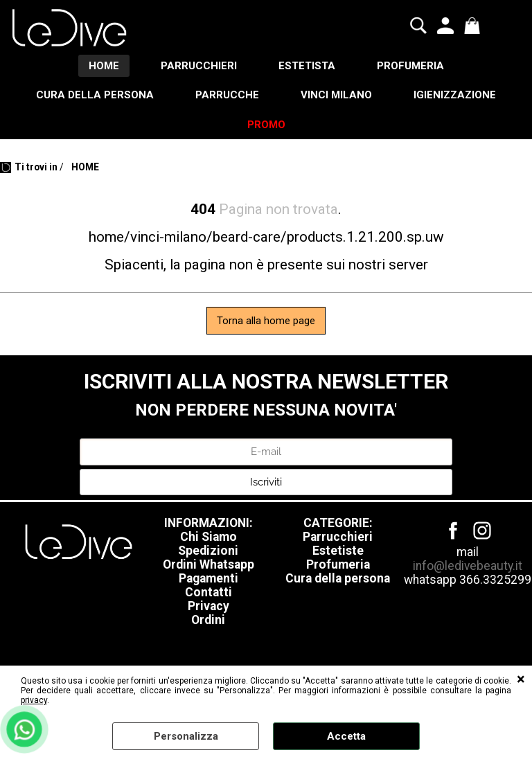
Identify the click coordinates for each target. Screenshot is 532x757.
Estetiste (338, 551)
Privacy (209, 606)
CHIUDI (521, 679)
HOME (104, 66)
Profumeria (338, 564)
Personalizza (186, 736)
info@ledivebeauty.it (468, 566)
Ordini (208, 620)
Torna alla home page (266, 321)
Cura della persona (338, 578)
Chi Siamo (209, 537)
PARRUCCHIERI (199, 66)
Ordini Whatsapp (209, 564)
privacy (34, 700)
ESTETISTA (307, 66)
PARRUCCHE (227, 95)
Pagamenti (209, 578)
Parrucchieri (338, 537)
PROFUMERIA (410, 66)
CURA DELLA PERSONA (95, 95)
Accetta (346, 736)
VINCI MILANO (336, 95)
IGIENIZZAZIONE (455, 95)
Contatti (209, 592)
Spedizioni (208, 551)
